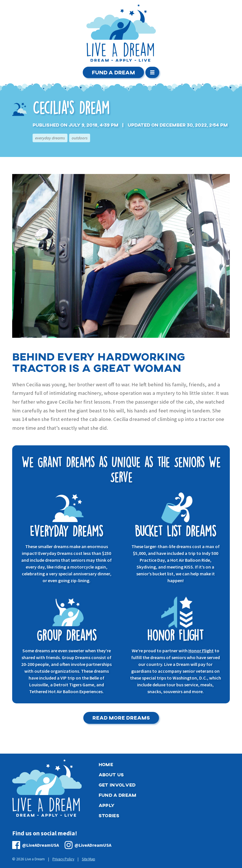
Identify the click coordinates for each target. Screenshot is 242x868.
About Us (111, 774)
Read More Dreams (121, 718)
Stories (109, 815)
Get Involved (117, 785)
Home (106, 764)
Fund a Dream (113, 72)
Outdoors (80, 138)
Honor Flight (201, 651)
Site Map (89, 859)
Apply (107, 805)
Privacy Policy (63, 859)
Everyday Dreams (50, 138)
